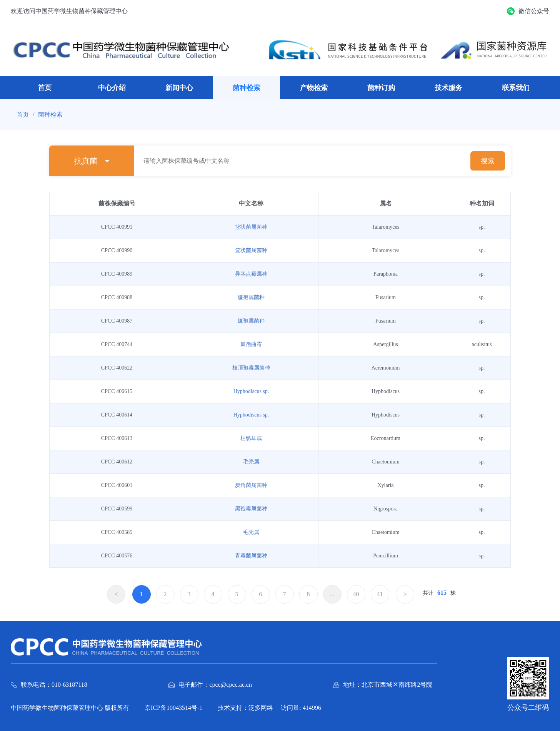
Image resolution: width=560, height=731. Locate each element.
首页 (45, 88)
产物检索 (314, 88)
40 (356, 594)
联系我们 (516, 88)
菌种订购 (381, 88)
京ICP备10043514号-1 (173, 708)
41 (380, 594)
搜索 (488, 161)
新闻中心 (179, 88)
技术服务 (448, 88)
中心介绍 (112, 88)
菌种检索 (247, 88)
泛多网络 (261, 708)
